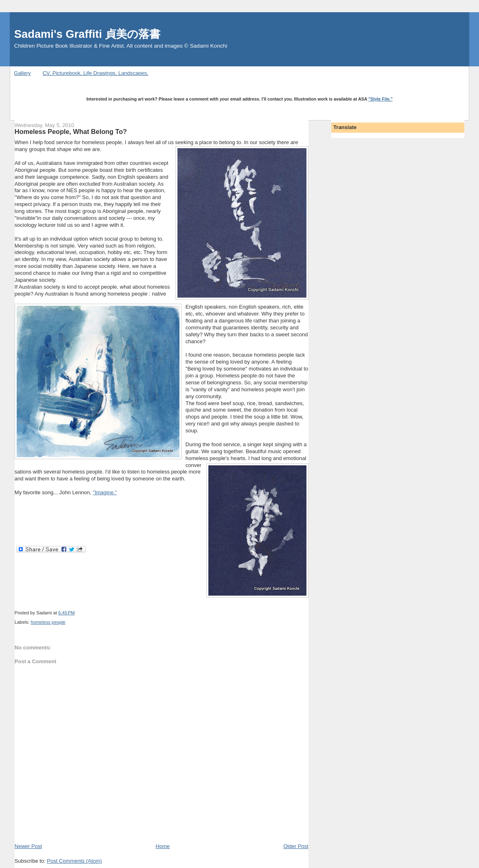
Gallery (22, 73)
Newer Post (28, 846)
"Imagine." (105, 492)
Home (163, 846)
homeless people (48, 622)
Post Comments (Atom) (74, 861)
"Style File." (381, 99)
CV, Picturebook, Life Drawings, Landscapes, (96, 73)
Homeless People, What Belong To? (71, 132)
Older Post (296, 846)
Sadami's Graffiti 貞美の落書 (87, 34)
